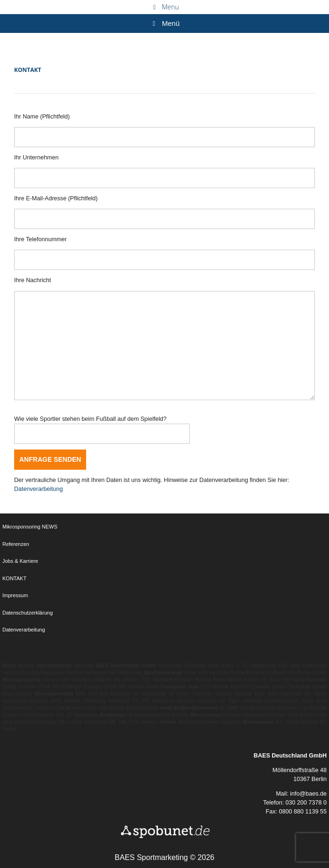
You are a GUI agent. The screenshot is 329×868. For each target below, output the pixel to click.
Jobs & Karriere (20, 561)
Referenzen (16, 544)
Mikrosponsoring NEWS (30, 527)
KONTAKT (14, 578)
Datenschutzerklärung (28, 613)
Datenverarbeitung (39, 489)
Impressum (15, 595)
